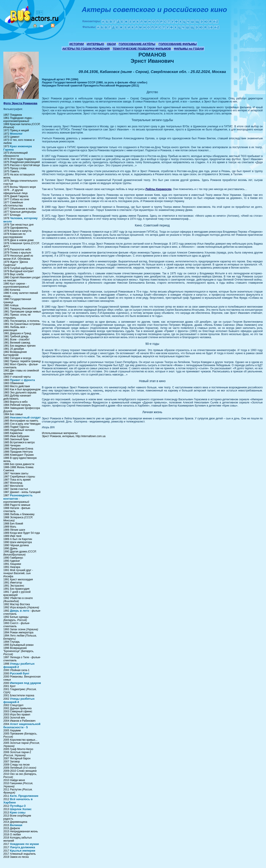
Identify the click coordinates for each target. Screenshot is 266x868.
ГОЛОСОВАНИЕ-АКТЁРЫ (137, 44)
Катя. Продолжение (24, 796)
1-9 (210, 27)
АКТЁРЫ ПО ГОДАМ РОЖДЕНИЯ (86, 49)
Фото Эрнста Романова (20, 103)
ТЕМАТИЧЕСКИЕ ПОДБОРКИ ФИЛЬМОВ (142, 49)
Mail (42, 26)
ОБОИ (111, 44)
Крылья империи (23, 851)
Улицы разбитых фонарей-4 (19, 700)
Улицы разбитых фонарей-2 (19, 665)
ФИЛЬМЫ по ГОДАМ (189, 49)
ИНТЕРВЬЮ (95, 44)
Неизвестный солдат (25, 417)
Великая (16, 825)
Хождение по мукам (24, 844)
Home (35, 26)
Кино (32, 14)
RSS (53, 26)
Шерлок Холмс (21, 809)
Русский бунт (20, 673)
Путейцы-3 (18, 806)
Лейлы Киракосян (158, 189)
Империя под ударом (25, 683)
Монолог (16, 134)
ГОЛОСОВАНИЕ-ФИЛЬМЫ (178, 44)
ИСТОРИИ (77, 44)
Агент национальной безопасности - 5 (22, 726)
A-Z (216, 22)
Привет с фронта (22, 380)
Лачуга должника (22, 847)
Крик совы (18, 812)
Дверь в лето (20, 611)
